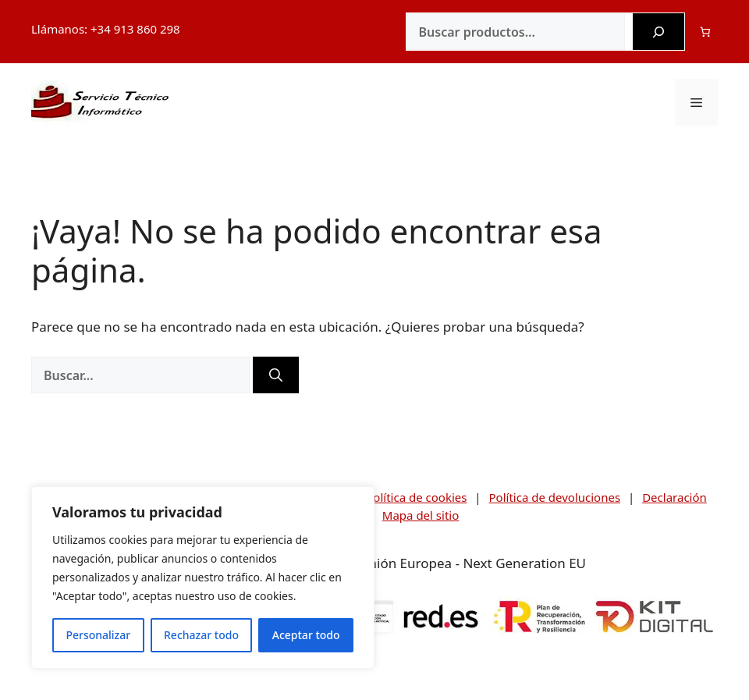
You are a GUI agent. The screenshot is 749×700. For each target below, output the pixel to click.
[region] (203, 577)
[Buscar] (658, 32)
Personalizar (98, 635)
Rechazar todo (201, 635)
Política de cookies (416, 497)
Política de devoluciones (555, 497)
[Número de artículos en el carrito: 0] (706, 32)
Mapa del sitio (421, 515)
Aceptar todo (306, 635)
